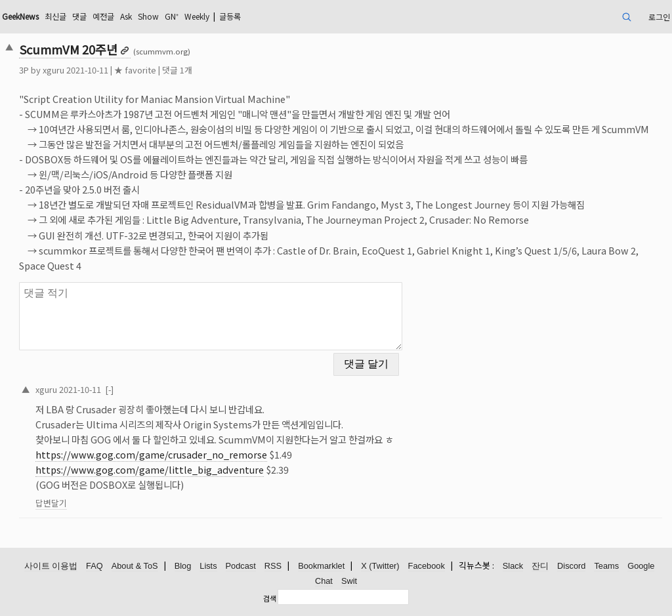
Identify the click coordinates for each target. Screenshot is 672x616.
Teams (606, 566)
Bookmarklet (321, 566)
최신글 (55, 16)
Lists (208, 566)
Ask (126, 16)
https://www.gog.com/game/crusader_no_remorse (151, 454)
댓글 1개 (177, 70)
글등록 (230, 16)
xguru (53, 70)
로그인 (659, 17)
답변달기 (51, 503)
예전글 (103, 16)
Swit (349, 581)
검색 (270, 598)
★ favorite (135, 70)
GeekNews (20, 16)
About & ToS (135, 566)
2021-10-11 (80, 389)
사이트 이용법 (51, 566)
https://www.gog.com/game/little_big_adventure (150, 469)
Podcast (241, 566)
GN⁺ (172, 16)
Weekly (197, 16)
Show (148, 16)
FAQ (94, 566)
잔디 (540, 566)
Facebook (427, 566)
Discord (571, 566)
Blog (183, 566)
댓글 (79, 16)
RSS (273, 566)
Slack (513, 566)
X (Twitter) (380, 566)
